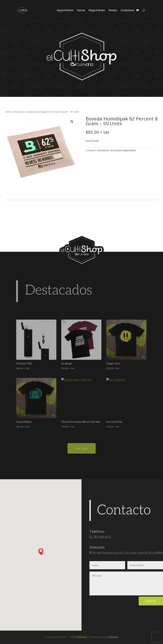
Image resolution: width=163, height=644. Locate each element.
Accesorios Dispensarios (123, 150)
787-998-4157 (102, 537)
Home (8, 112)
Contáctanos (127, 10)
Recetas (113, 10)
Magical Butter (97, 10)
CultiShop (81, 637)
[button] (72, 122)
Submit (151, 601)
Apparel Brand (65, 10)
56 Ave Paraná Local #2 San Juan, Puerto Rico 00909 (128, 553)
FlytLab (81, 10)
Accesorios (19, 112)
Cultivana (113, 637)
